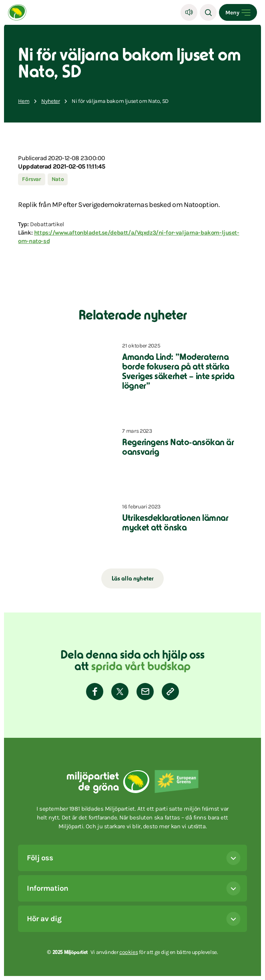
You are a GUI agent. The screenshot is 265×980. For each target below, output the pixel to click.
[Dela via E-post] (145, 692)
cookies (128, 952)
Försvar (31, 179)
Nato (58, 179)
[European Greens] (177, 781)
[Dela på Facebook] (95, 692)
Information (134, 888)
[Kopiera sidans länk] (170, 692)
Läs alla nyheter (133, 579)
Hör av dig (134, 919)
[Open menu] (238, 12)
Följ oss (134, 858)
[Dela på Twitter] (120, 692)
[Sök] (208, 12)
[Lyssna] (189, 12)
